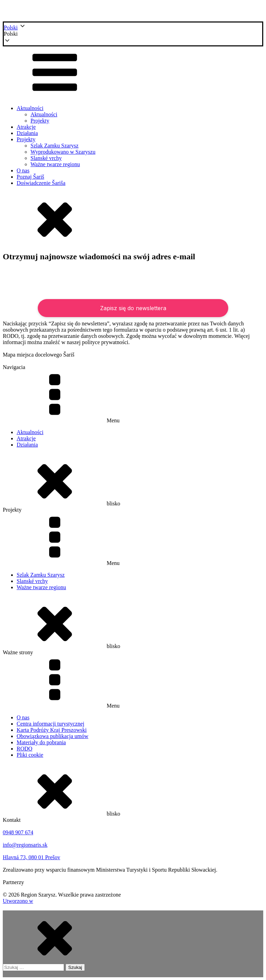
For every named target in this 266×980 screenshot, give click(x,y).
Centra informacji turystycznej (50, 724)
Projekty (40, 121)
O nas (23, 170)
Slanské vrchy (46, 158)
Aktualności (30, 108)
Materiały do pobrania (41, 742)
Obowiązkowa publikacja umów (52, 736)
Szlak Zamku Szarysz (55, 146)
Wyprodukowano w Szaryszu (63, 152)
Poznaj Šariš (30, 177)
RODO (24, 749)
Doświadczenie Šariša (41, 183)
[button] (133, 34)
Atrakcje (26, 127)
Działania (27, 133)
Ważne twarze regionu (55, 164)
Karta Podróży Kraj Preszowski (52, 730)
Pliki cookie (30, 755)
